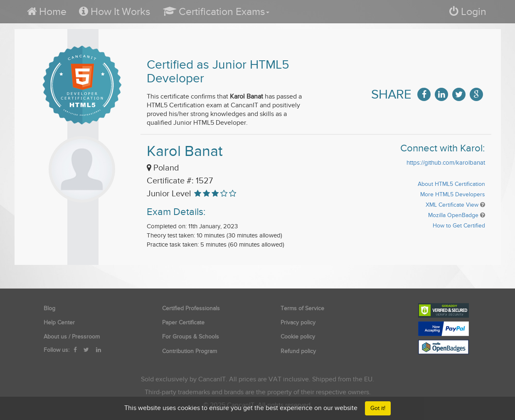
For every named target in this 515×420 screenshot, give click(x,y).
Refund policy (298, 351)
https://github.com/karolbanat (446, 163)
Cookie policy (298, 337)
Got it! (378, 408)
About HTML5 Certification (451, 184)
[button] (216, 11)
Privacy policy (298, 322)
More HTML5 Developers (453, 194)
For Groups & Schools (191, 337)
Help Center (59, 322)
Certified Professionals (191, 308)
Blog (49, 308)
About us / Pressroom (72, 337)
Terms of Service (302, 308)
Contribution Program (190, 351)
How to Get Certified (459, 226)
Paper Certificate (183, 322)
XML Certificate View (452, 205)
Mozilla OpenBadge (453, 215)
